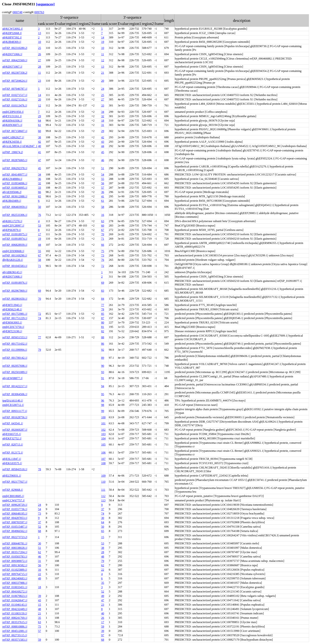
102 (104, 430)
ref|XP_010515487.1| (15, 527)
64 (40, 121)
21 (103, 73)
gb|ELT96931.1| (12, 476)
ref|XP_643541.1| (13, 423)
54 (103, 174)
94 (103, 386)
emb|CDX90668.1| (13, 251)
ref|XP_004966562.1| (15, 531)
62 (40, 552)
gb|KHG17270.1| (12, 221)
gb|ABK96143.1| (12, 272)
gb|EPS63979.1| (12, 230)
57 (103, 188)
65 (40, 196)
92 (103, 350)
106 (104, 453)
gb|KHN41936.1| (12, 121)
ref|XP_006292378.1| (15, 168)
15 (103, 537)
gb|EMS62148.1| (12, 309)
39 (40, 596)
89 (103, 358)
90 (103, 366)
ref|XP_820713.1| (13, 444)
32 (103, 116)
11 (103, 54)
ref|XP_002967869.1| (15, 291)
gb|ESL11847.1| (12, 459)
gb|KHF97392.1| (12, 37)
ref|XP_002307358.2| (15, 73)
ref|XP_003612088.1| (15, 196)
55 (103, 179)
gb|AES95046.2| (12, 192)
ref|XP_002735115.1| (15, 635)
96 (103, 400)
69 (103, 283)
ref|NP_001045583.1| (15, 266)
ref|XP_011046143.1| (15, 605)
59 (103, 627)
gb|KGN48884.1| (12, 179)
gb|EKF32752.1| (12, 438)
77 (103, 305)
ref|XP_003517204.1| (15, 552)
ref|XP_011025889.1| (15, 570)
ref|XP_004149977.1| (15, 174)
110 (104, 482)
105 (104, 444)
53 (40, 226)
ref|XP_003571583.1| (15, 640)
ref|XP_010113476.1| (15, 105)
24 (103, 89)
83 (103, 291)
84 (103, 299)
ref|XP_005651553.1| (15, 337)
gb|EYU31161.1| (12, 116)
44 (103, 146)
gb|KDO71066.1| (12, 54)
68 (40, 531)
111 (103, 490)
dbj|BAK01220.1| (13, 260)
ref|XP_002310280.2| (15, 48)
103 (104, 434)
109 (104, 476)
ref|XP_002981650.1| (15, 299)
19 (103, 42)
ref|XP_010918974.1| (15, 239)
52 (40, 527)
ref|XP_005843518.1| (15, 469)
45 (103, 152)
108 (104, 463)
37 (103, 509)
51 (103, 168)
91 (103, 378)
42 (103, 137)
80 (103, 322)
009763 (39, 12)
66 (40, 192)
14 (103, 37)
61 (40, 125)
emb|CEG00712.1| (13, 405)
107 (104, 459)
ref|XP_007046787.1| (15, 89)
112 (104, 496)
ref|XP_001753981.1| (15, 314)
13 (40, 33)
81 (103, 327)
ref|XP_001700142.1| (15, 358)
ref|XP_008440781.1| (15, 543)
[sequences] (45, 4)
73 (103, 255)
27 (40, 60)
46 (103, 160)
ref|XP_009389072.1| (15, 561)
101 (104, 423)
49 (40, 578)
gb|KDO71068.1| (12, 277)
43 (103, 142)
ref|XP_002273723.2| (15, 537)
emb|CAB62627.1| (13, 137)
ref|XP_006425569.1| (15, 60)
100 (104, 417)
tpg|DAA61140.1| (13, 400)
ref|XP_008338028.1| (15, 548)
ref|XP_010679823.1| (15, 596)
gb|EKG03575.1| (12, 463)
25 (40, 48)
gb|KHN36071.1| (12, 125)
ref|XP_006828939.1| (15, 245)
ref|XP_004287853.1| (15, 518)
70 (103, 234)
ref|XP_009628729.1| (15, 505)
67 (103, 230)
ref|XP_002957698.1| (15, 366)
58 (103, 207)
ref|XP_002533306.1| (15, 215)
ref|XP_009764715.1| (15, 574)
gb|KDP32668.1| (12, 33)
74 (40, 318)
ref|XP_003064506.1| (15, 394)
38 (40, 137)
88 (103, 337)
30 (103, 518)
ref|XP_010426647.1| (15, 600)
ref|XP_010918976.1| (15, 283)
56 (103, 183)
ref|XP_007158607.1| (15, 131)
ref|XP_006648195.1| (15, 513)
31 (103, 125)
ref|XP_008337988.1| (15, 583)
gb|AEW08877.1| (13, 378)
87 (103, 318)
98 (103, 405)
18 (103, 121)
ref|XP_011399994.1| (15, 350)
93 (103, 372)
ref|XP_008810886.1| (15, 627)
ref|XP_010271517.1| (15, 95)
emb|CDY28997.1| (13, 226)
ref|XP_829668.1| (13, 490)
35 (103, 583)
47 (40, 160)
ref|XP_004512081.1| (15, 631)
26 (40, 54)
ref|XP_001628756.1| (15, 417)
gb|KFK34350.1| (12, 142)
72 (103, 266)
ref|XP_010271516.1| (15, 99)
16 (103, 215)
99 (103, 411)
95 (103, 394)
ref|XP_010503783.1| (15, 557)
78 (103, 309)
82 (103, 331)
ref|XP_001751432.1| (15, 344)
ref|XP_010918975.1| (15, 234)
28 (40, 67)
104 (104, 438)
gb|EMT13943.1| (12, 305)
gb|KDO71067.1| (12, 67)
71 (103, 239)
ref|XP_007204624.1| (15, 81)
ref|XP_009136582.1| (15, 565)
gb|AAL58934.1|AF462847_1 (20, 146)
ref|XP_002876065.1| (15, 160)
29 (40, 116)
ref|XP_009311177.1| (15, 411)
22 (103, 570)
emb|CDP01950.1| (13, 112)
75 (103, 251)
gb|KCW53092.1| (13, 29)
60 (40, 131)
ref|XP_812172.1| (13, 453)
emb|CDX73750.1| (13, 327)
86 (103, 344)
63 (103, 221)
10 (40, 42)
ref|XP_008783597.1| (15, 522)
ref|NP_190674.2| (13, 152)
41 (40, 152)
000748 (17, 12)
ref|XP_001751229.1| (15, 318)
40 (40, 146)
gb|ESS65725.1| (12, 434)
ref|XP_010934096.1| (15, 183)
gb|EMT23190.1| (12, 331)
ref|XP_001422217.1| (15, 386)
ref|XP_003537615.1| (15, 622)
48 (103, 557)
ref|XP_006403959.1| (15, 207)
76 (40, 215)
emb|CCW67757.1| (14, 500)
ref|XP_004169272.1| (15, 592)
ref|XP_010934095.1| (15, 188)
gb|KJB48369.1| (12, 42)
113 (104, 500)
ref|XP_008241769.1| (15, 618)
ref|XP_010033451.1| (15, 587)
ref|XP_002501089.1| (15, 372)
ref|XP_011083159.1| (15, 613)
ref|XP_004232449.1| (15, 609)
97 (103, 635)
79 (40, 350)
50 (40, 207)
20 (103, 81)
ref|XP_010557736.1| (15, 509)
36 (40, 179)
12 (103, 60)
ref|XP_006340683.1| (15, 578)
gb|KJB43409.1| (12, 201)
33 (103, 105)
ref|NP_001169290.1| (15, 255)
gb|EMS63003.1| (12, 322)
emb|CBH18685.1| (13, 496)
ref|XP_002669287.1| (15, 430)
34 (103, 112)
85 (103, 314)
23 (40, 81)
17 (40, 234)
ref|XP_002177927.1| (15, 482)
